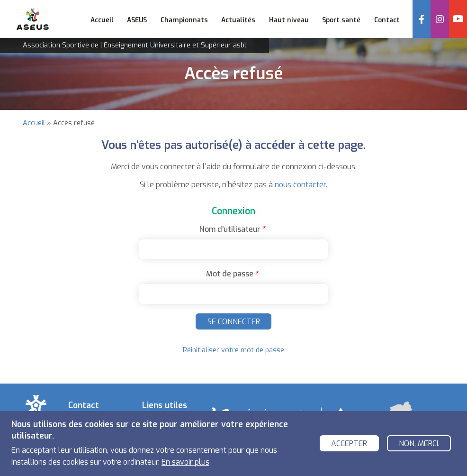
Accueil (102, 20)
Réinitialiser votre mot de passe (233, 350)
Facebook (422, 19)
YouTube (458, 19)
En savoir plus (185, 462)
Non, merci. (419, 444)
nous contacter (300, 185)
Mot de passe (230, 274)
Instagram (440, 19)
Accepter (349, 444)
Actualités (238, 20)
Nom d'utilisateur (230, 229)
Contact (387, 20)
